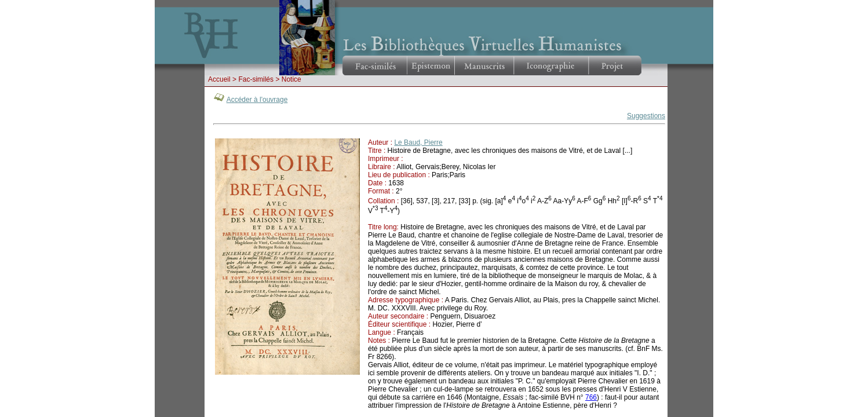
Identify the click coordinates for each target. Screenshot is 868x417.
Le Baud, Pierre (418, 142)
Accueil (219, 79)
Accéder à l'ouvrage (257, 100)
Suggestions (646, 116)
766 (591, 397)
